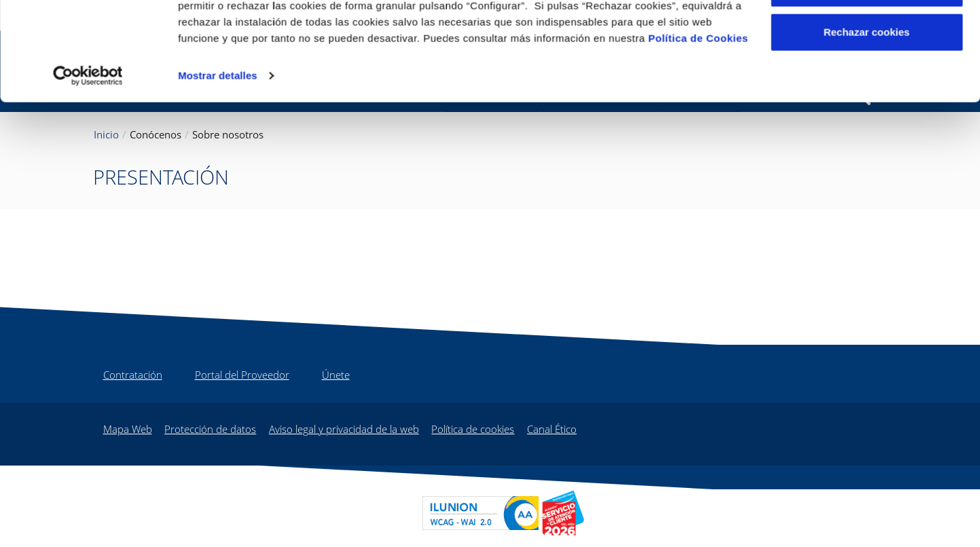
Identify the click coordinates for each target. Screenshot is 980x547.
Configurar (867, 80)
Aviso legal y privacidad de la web (344, 429)
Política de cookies (473, 429)
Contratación (133, 375)
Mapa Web (128, 429)
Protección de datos (210, 429)
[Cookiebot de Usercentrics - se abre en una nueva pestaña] (88, 168)
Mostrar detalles (218, 168)
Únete (336, 375)
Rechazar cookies (867, 125)
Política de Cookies (698, 131)
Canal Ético (552, 429)
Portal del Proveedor (242, 375)
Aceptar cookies (867, 36)
